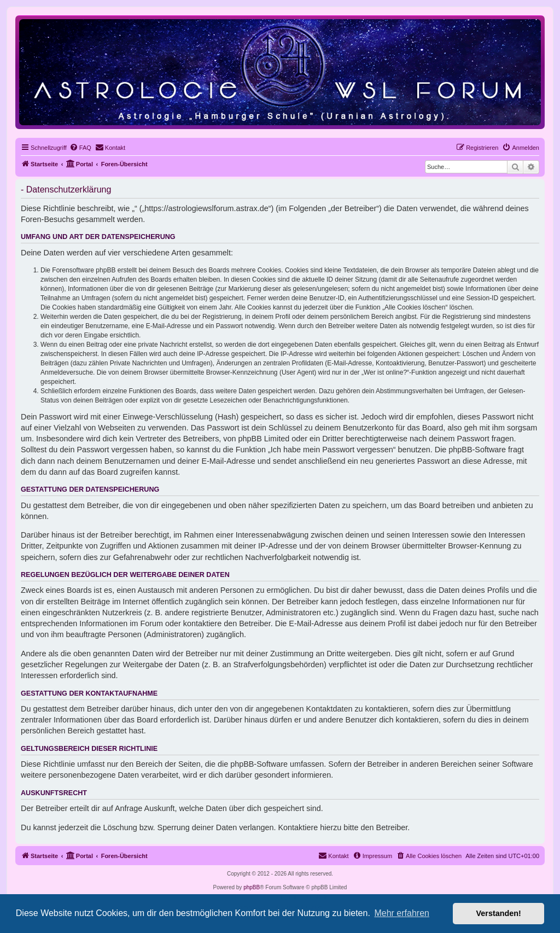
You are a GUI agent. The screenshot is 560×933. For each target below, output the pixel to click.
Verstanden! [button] (499, 913)
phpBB (252, 887)
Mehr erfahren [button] (402, 913)
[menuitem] (80, 148)
